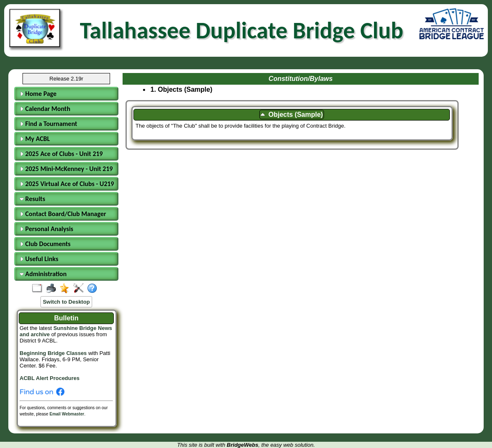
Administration (43, 274)
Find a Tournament (48, 124)
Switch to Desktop (67, 302)
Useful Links (39, 259)
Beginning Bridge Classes (53, 353)
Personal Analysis (46, 229)
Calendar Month (45, 109)
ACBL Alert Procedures (50, 378)
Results (32, 199)
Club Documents (45, 244)
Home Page (38, 94)
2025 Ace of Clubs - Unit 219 (61, 154)
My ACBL (35, 139)
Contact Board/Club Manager (63, 214)
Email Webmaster (67, 414)
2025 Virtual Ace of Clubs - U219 (67, 184)
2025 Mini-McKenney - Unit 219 (66, 169)
